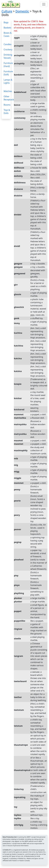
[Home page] (11, 4)
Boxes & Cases (8, 34)
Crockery (8, 50)
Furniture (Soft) (8, 73)
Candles (8, 44)
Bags (6, 22)
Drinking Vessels (8, 56)
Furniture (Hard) (8, 65)
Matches (8, 91)
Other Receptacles (9, 98)
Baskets (7, 28)
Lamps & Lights (8, 81)
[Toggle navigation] (44, 4)
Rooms (7, 105)
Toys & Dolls (7, 112)
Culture (7, 11)
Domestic (22, 11)
